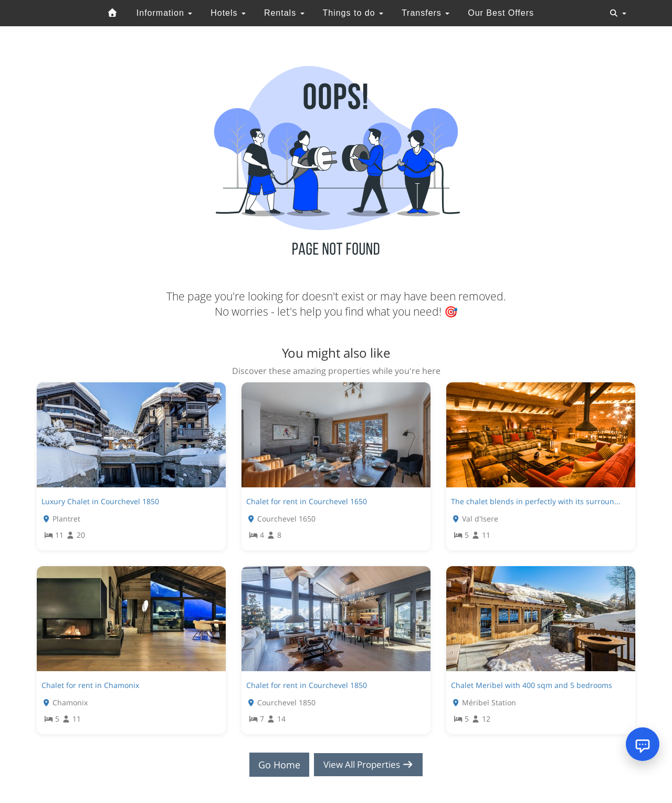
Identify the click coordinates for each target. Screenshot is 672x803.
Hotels (228, 13)
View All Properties (369, 765)
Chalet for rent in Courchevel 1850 (307, 685)
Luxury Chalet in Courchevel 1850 (100, 501)
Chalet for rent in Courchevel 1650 (307, 501)
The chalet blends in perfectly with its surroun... (536, 501)
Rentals (284, 13)
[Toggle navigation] (618, 13)
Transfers (426, 13)
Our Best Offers (501, 13)
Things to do (353, 13)
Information (164, 13)
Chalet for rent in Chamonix (90, 685)
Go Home (276, 765)
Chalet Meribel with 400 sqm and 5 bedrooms (532, 685)
